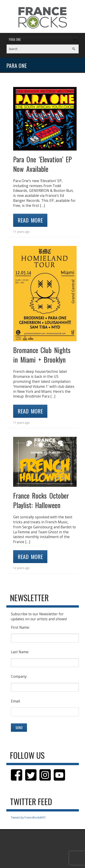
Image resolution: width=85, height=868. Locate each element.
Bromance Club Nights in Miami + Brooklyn (42, 355)
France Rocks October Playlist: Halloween (41, 500)
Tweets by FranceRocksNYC (28, 817)
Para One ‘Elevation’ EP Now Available (43, 164)
